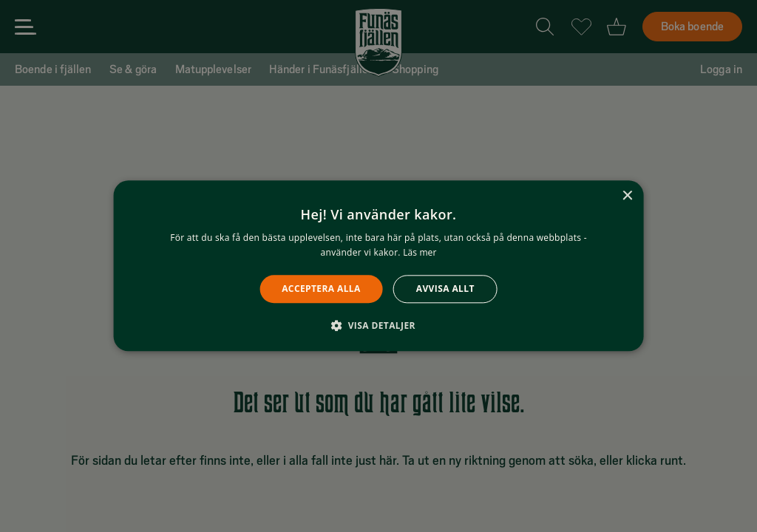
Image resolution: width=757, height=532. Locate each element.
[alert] (378, 266)
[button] (378, 326)
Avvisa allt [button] (445, 289)
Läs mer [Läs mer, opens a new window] (420, 253)
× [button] (627, 196)
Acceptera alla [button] (321, 289)
